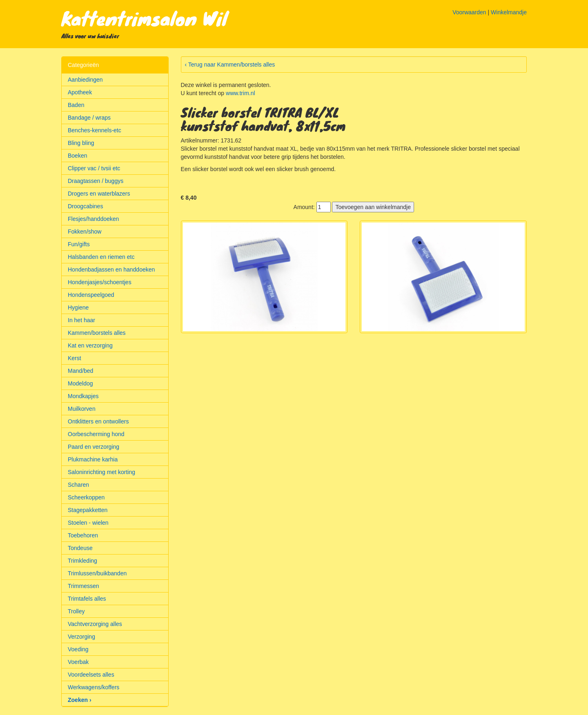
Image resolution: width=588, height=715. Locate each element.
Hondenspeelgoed (91, 295)
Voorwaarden (469, 12)
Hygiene (78, 307)
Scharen (78, 485)
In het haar (81, 320)
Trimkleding (82, 561)
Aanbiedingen (85, 80)
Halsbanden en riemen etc (101, 257)
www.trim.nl (241, 93)
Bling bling (81, 143)
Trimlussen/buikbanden (97, 573)
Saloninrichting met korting (101, 472)
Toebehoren (83, 535)
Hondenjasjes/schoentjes (100, 282)
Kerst (75, 358)
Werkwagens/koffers (94, 687)
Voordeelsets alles (91, 675)
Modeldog (80, 383)
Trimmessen (84, 586)
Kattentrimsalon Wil (144, 18)
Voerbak (78, 662)
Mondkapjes (83, 396)
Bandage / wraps (89, 118)
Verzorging (81, 637)
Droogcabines (85, 206)
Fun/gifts (79, 244)
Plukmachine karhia (93, 459)
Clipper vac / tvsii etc (94, 168)
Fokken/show (85, 232)
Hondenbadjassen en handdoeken (111, 270)
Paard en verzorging (94, 447)
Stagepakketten (88, 510)
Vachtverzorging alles (95, 624)
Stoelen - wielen (88, 523)
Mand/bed (80, 371)
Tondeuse (80, 548)
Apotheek (80, 92)
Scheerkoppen (86, 497)
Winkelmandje (509, 12)
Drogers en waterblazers (99, 194)
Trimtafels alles (87, 599)
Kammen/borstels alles (97, 333)
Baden (76, 105)
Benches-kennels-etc (95, 130)
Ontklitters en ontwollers (98, 421)
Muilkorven (82, 409)
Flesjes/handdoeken (93, 219)
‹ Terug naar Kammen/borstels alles (230, 65)
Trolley (76, 611)
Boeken (77, 156)
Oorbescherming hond (96, 434)
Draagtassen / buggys (96, 181)
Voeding (78, 649)
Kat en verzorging (90, 345)
